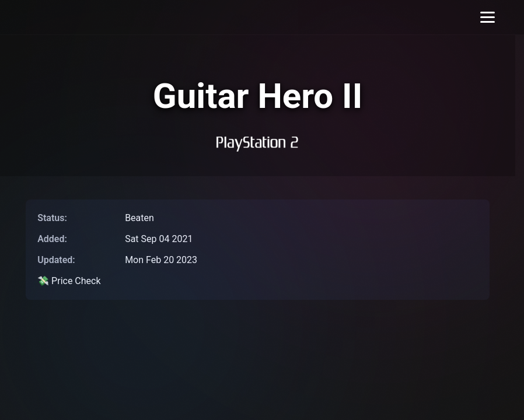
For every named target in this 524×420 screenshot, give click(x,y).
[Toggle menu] (488, 17)
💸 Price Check (69, 281)
